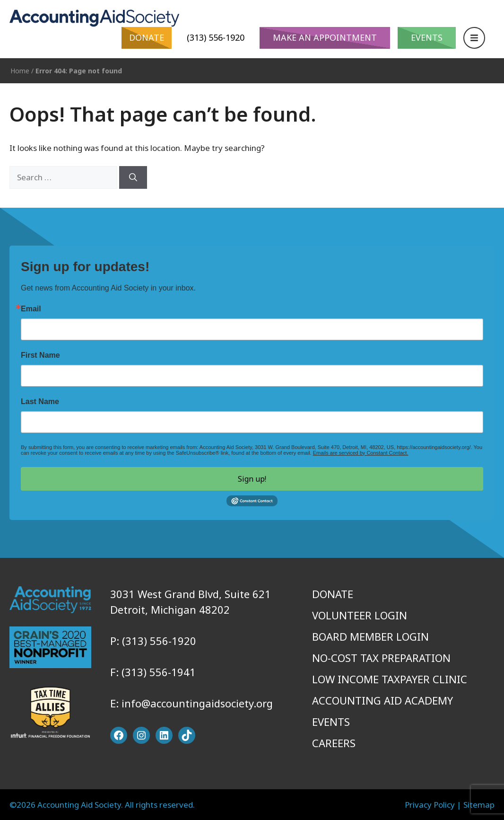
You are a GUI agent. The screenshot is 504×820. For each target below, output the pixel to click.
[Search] (133, 177)
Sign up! (252, 479)
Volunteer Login (360, 615)
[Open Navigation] (474, 38)
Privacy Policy (430, 805)
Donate (147, 37)
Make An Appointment (325, 37)
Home (20, 71)
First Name (40, 355)
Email (31, 309)
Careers (334, 743)
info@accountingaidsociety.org (197, 703)
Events (427, 37)
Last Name (40, 402)
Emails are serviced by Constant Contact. (361, 453)
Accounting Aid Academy (382, 700)
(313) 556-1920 (216, 37)
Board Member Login (370, 636)
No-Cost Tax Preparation (381, 658)
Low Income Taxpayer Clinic (390, 679)
